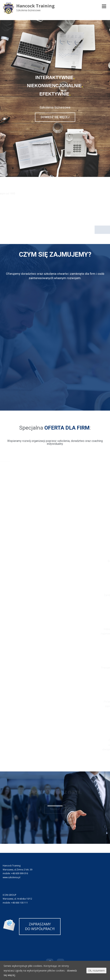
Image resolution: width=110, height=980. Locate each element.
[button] (55, 117)
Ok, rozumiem (96, 971)
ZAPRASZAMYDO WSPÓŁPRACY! (40, 926)
